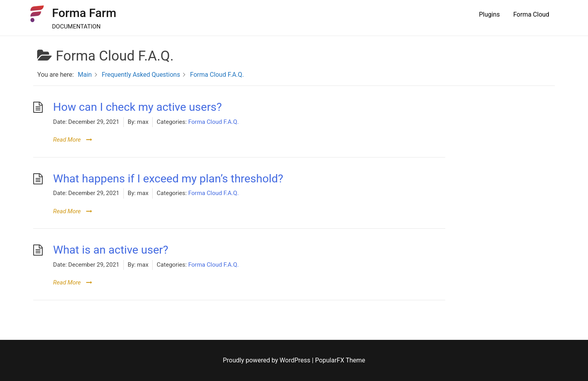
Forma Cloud (531, 14)
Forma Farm (84, 13)
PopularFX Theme (340, 360)
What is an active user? (111, 250)
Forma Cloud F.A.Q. (214, 122)
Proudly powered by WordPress (268, 360)
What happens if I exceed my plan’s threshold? (168, 179)
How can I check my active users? (137, 107)
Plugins (489, 14)
